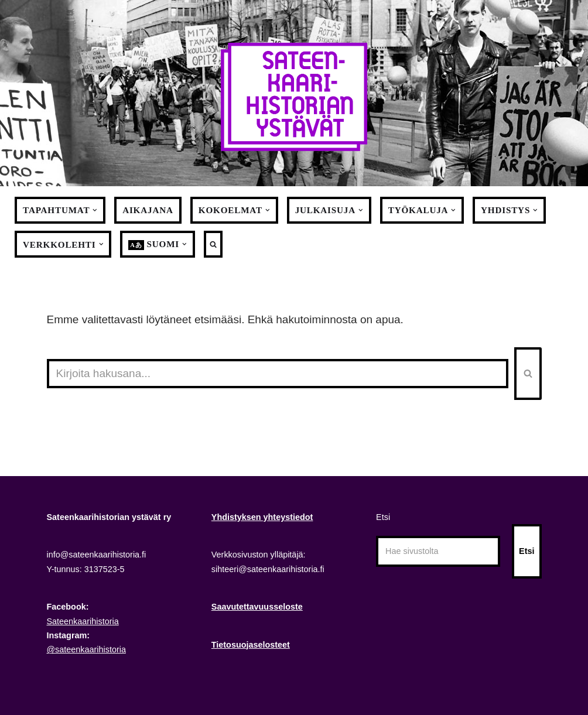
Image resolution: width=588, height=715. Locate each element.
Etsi (383, 517)
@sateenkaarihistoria (86, 649)
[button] (95, 210)
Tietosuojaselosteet (251, 645)
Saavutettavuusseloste (257, 607)
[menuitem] (154, 244)
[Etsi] (278, 374)
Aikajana (148, 210)
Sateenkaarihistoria (83, 621)
